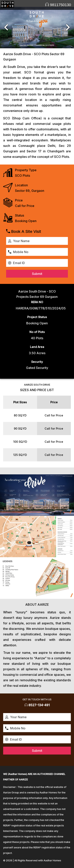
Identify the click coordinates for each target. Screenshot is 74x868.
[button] (6, 28)
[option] (37, 28)
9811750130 (58, 5)
